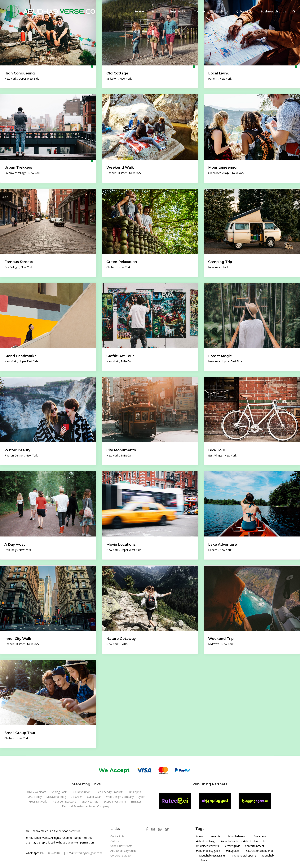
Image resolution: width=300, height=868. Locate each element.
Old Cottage (117, 73)
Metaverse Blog (56, 797)
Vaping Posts (60, 792)
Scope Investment (115, 801)
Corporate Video (121, 855)
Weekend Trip (221, 639)
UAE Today (35, 797)
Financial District (117, 173)
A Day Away (15, 545)
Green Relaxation (122, 262)
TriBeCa (126, 361)
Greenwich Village (16, 173)
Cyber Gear (94, 797)
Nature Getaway (121, 639)
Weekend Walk (120, 167)
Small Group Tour (20, 733)
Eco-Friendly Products (110, 792)
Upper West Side (29, 79)
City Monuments (121, 450)
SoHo (226, 267)
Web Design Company (120, 797)
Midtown (112, 79)
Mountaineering (222, 167)
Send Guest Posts (121, 846)
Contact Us (117, 836)
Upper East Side (29, 361)
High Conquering (20, 73)
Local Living (219, 73)
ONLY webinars (37, 792)
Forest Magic (220, 356)
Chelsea (112, 267)
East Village (12, 267)
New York (11, 79)
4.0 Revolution (82, 792)
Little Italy (11, 550)
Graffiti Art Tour (120, 356)
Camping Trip (220, 262)
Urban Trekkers (18, 167)
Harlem (213, 79)
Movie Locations (121, 545)
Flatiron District (14, 455)
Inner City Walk (18, 639)
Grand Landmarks (20, 356)
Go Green (77, 797)
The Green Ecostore (64, 801)
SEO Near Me (90, 801)
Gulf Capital (135, 792)
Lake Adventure (223, 545)
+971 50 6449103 (50, 853)
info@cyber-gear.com (89, 853)
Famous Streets (19, 262)
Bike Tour (217, 450)
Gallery (115, 841)
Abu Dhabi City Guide (123, 851)
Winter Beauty (17, 450)
